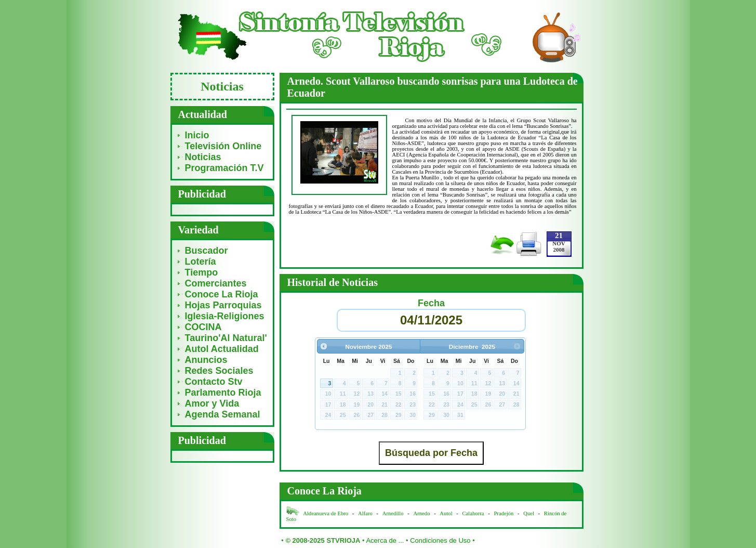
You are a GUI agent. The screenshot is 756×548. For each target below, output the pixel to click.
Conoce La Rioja (222, 294)
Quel (529, 513)
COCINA (203, 327)
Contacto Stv (214, 382)
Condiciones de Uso (440, 540)
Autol (447, 513)
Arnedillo (393, 513)
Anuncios (206, 360)
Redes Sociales (219, 371)
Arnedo (422, 513)
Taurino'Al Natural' (226, 338)
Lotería (201, 262)
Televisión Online (223, 146)
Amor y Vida (212, 403)
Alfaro (365, 513)
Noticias (203, 157)
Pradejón (503, 513)
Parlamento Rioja (223, 393)
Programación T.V (224, 168)
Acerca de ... (385, 540)
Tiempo (202, 272)
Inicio (197, 135)
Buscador (207, 251)
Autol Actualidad (222, 349)
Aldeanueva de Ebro (326, 513)
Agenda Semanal (223, 414)
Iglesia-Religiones (225, 316)
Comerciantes (216, 283)
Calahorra (473, 513)
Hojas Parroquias (223, 305)
